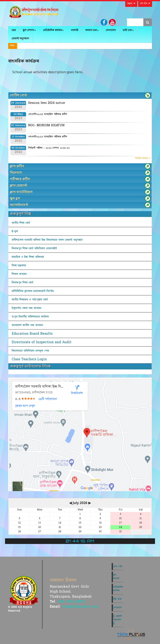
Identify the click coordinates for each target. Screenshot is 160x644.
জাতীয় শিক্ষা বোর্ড (21, 223)
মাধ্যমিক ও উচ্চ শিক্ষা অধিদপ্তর (28, 257)
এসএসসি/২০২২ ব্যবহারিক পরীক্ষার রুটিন (48, 137)
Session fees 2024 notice (47, 103)
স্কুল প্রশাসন (28, 30)
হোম (14, 30)
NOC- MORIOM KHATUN (46, 125)
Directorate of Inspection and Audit (42, 342)
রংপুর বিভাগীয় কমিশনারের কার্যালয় (30, 317)
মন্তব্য (131, 4)
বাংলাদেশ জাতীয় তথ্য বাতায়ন (27, 325)
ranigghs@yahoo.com (80, 607)
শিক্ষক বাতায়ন (19, 274)
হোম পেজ (117, 566)
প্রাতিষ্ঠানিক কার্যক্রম (52, 30)
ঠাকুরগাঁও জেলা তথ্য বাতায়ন (26, 308)
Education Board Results (32, 334)
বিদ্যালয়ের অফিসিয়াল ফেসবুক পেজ (30, 351)
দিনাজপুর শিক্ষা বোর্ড (22, 282)
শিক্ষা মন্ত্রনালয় (19, 265)
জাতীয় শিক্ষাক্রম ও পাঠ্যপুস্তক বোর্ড (30, 300)
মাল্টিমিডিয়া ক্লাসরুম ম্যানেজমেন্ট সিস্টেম (33, 291)
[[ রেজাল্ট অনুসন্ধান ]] (117, 620)
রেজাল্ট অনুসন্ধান (20, 38)
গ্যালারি (75, 30)
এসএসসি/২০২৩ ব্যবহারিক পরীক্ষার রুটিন (48, 114)
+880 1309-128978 (71, 602)
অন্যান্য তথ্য (91, 30)
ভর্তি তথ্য (127, 30)
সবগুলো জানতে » (142, 158)
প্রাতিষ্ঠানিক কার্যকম (118, 589)
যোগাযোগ (111, 30)
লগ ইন (145, 4)
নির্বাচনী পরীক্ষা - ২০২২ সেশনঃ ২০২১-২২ (49, 148)
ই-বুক (15, 231)
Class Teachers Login (29, 359)
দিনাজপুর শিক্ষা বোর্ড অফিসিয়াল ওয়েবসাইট (34, 248)
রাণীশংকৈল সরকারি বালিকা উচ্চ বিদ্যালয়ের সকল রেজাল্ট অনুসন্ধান (47, 240)
